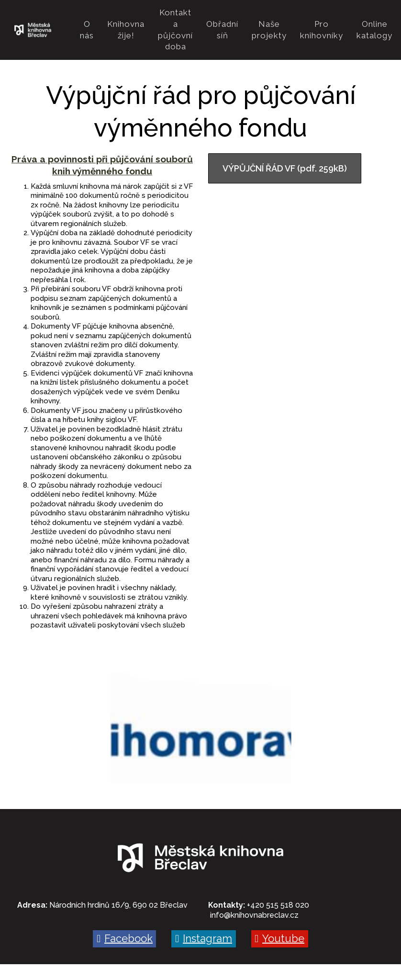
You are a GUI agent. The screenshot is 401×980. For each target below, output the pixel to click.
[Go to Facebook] (124, 916)
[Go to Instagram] (203, 916)
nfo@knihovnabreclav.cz (255, 893)
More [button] (368, 19)
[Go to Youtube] (280, 916)
